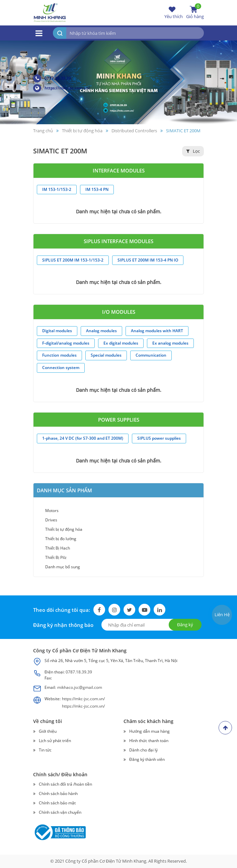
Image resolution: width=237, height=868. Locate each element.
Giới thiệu (48, 731)
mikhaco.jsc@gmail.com (80, 687)
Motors (52, 511)
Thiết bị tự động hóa (64, 529)
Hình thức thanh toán (149, 741)
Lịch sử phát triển (55, 741)
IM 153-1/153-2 (57, 189)
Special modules (106, 355)
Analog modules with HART (157, 331)
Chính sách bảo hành (58, 793)
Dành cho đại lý (143, 750)
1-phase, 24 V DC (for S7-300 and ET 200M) (83, 438)
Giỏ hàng (195, 12)
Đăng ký (185, 625)
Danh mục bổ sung (63, 567)
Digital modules (57, 331)
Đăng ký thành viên (147, 759)
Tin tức (45, 750)
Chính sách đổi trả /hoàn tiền (65, 784)
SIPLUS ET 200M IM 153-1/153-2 (73, 260)
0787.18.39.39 (52, 78)
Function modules (59, 355)
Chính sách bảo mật (57, 803)
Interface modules (119, 170)
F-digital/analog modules (66, 343)
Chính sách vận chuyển (60, 812)
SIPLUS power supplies (159, 438)
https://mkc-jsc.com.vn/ (62, 88)
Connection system (61, 368)
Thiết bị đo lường (61, 539)
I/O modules (119, 312)
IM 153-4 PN (97, 189)
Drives (51, 520)
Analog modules (101, 331)
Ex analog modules (170, 343)
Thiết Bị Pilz (56, 557)
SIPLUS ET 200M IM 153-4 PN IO (148, 260)
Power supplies (119, 420)
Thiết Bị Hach (58, 548)
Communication (151, 355)
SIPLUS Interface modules (118, 241)
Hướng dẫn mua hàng (149, 731)
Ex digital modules (121, 343)
